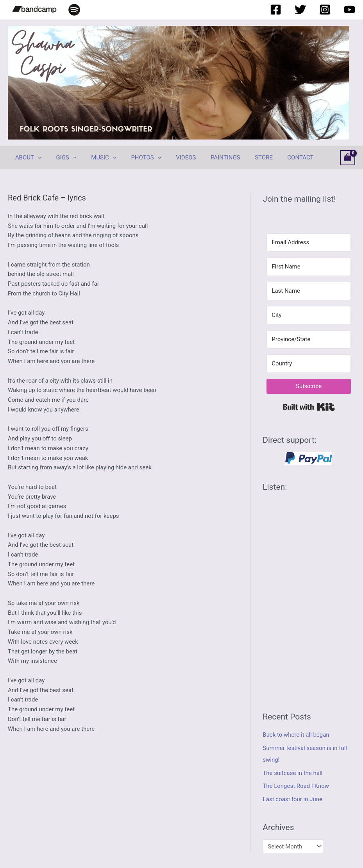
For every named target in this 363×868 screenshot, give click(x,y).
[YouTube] (350, 10)
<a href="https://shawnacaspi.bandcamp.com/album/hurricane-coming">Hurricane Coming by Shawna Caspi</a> (309, 595)
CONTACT (278, 157)
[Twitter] (300, 10)
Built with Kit (309, 407)
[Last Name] (309, 291)
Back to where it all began (296, 735)
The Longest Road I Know (296, 786)
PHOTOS (136, 157)
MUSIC (97, 157)
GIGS (62, 157)
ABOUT (27, 157)
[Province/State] (309, 339)
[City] (309, 315)
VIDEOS (173, 157)
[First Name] (309, 267)
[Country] (309, 364)
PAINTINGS (209, 157)
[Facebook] (276, 10)
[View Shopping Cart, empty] (348, 158)
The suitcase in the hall (292, 773)
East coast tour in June (292, 799)
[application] (36, 157)
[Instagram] (325, 10)
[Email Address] (309, 243)
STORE (245, 157)
